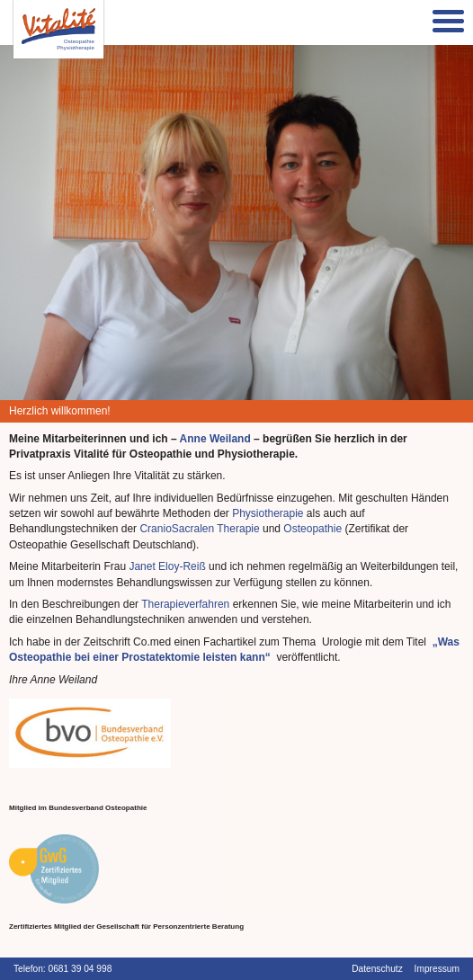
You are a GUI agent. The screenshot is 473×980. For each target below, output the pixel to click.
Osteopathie (312, 529)
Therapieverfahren (185, 604)
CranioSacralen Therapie (199, 529)
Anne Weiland (215, 439)
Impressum (437, 969)
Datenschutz (377, 969)
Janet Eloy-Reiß (167, 566)
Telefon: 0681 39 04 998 (62, 969)
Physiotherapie (269, 513)
